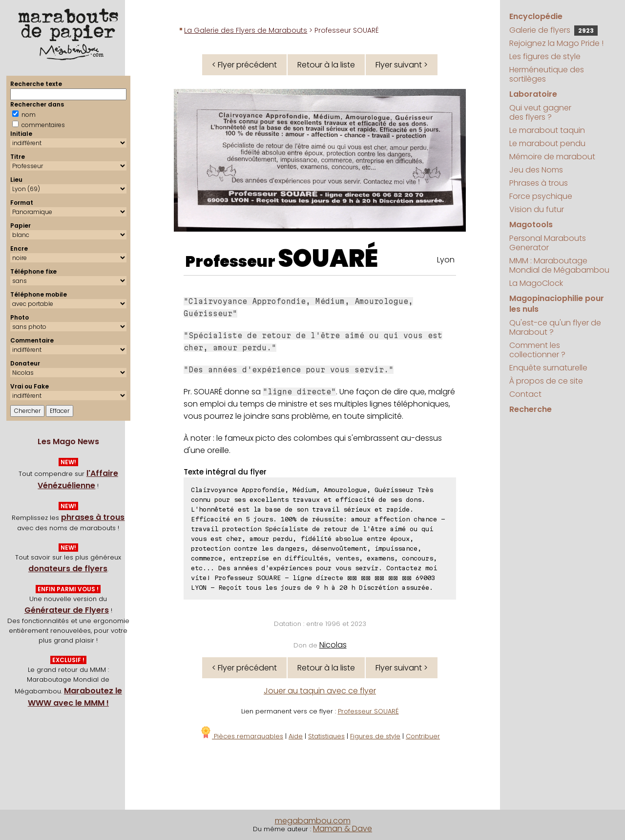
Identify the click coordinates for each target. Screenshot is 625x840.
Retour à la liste (326, 65)
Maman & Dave (343, 829)
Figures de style (375, 736)
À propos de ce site (546, 381)
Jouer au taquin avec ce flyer (320, 691)
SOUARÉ (328, 258)
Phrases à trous (539, 183)
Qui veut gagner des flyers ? (540, 112)
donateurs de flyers (68, 569)
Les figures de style (545, 56)
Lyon (446, 260)
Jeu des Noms (536, 170)
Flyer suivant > (402, 65)
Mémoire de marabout (552, 157)
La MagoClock (536, 283)
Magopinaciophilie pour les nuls (557, 304)
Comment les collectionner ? (537, 350)
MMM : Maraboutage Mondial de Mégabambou (559, 265)
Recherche (531, 409)
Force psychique (541, 196)
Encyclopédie (536, 16)
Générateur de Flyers (67, 610)
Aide (296, 736)
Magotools (531, 225)
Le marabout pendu (547, 143)
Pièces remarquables (241, 736)
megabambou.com (313, 821)
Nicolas (333, 645)
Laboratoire (533, 94)
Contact (525, 394)
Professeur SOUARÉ (368, 711)
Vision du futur (537, 209)
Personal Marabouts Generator (548, 243)
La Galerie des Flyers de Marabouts (246, 30)
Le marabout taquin (547, 130)
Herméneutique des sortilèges (547, 74)
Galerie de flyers (553, 30)
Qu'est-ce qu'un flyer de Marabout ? (555, 327)
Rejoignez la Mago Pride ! (556, 43)
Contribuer (423, 736)
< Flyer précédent (244, 65)
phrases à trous (93, 517)
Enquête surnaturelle (548, 368)
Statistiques (326, 736)
